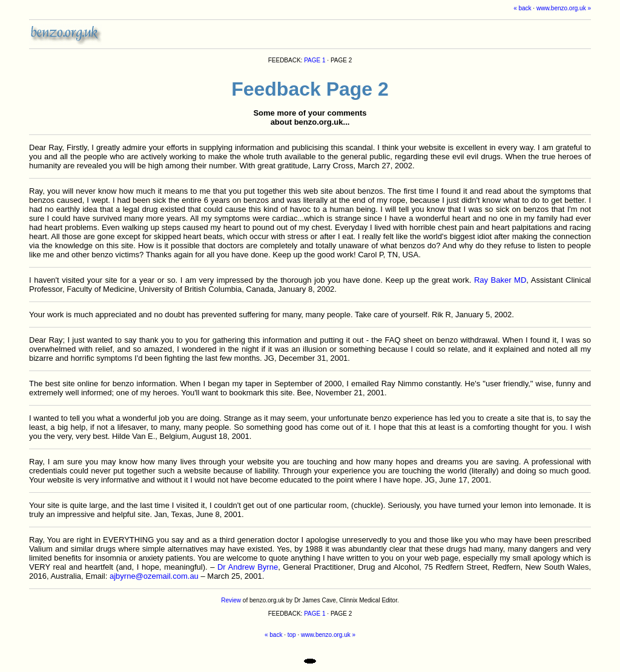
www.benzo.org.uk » (564, 8)
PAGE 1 (315, 60)
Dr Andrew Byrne (248, 567)
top (292, 635)
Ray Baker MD (500, 280)
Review (231, 600)
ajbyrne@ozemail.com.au (154, 576)
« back (522, 8)
